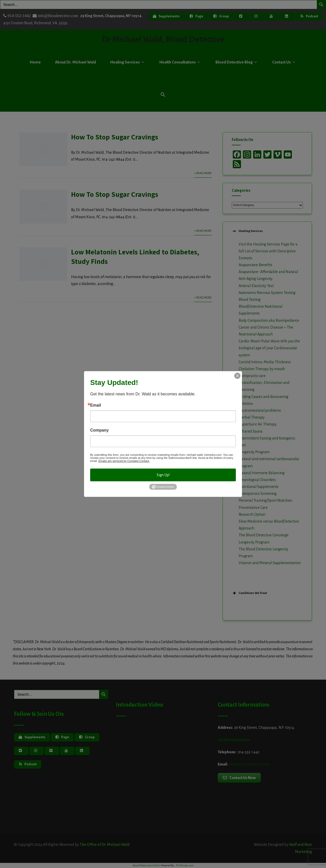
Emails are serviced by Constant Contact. (124, 461)
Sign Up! (163, 475)
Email (96, 405)
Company (99, 430)
